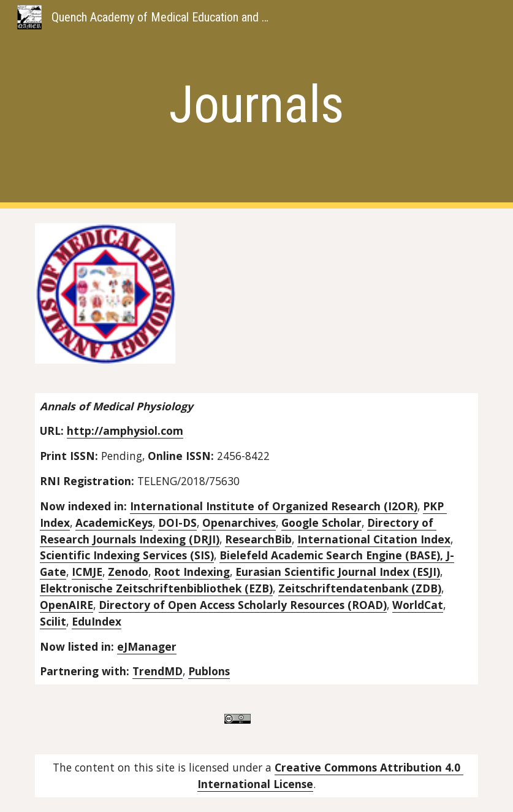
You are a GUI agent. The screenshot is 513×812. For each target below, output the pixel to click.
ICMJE (87, 572)
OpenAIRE (66, 605)
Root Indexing (192, 572)
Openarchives (239, 523)
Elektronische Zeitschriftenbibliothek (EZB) (156, 588)
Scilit (53, 621)
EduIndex (97, 621)
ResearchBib (258, 539)
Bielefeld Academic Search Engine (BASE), (333, 555)
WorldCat (418, 605)
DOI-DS (177, 523)
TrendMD (158, 671)
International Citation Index (374, 539)
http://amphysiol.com (125, 431)
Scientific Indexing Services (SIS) (127, 555)
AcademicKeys (114, 523)
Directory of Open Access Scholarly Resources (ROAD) (243, 605)
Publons (209, 671)
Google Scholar (321, 523)
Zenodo (128, 572)
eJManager (147, 646)
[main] (256, 105)
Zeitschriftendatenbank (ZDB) (360, 588)
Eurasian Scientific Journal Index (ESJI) (338, 572)
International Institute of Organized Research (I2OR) (274, 506)
